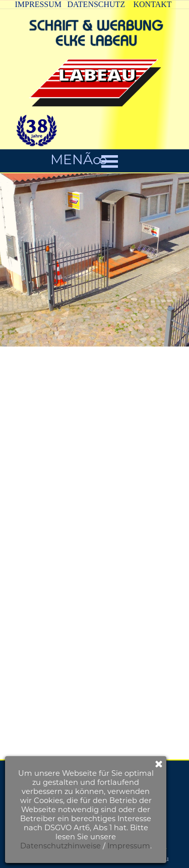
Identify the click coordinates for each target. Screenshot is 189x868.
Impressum (66, 846)
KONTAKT (153, 4)
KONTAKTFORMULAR (109, 767)
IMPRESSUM (38, 4)
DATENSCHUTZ (97, 4)
